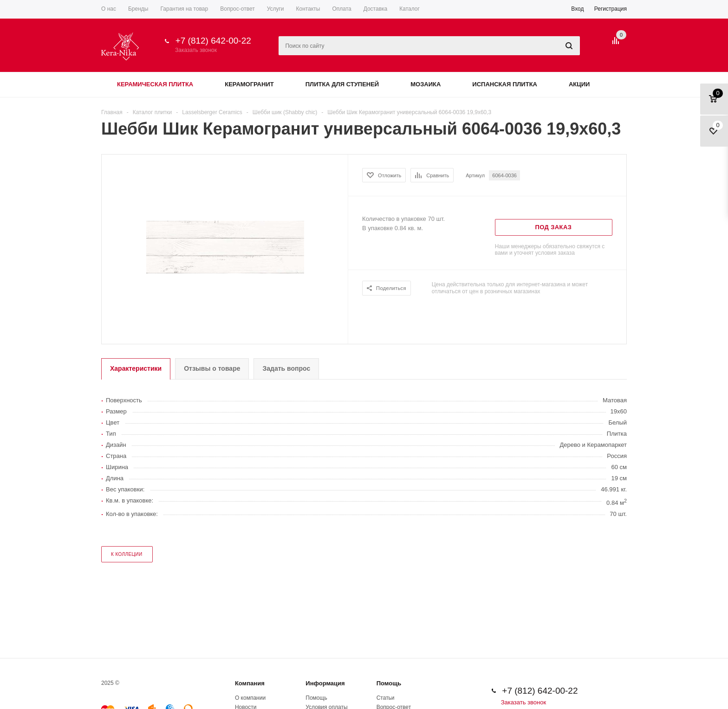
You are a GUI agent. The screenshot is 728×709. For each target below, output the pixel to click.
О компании (250, 698)
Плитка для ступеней (342, 84)
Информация (325, 683)
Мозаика (426, 84)
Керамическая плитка (155, 84)
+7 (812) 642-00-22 (213, 41)
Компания (250, 683)
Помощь (389, 683)
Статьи (386, 698)
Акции (579, 84)
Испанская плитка (505, 84)
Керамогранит (249, 84)
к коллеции (127, 554)
